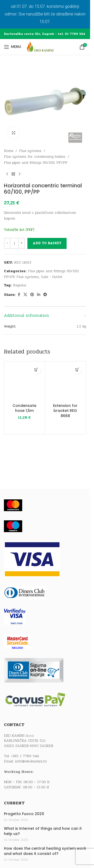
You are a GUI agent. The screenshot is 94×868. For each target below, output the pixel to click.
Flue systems (30, 151)
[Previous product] (7, 174)
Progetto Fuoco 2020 (24, 814)
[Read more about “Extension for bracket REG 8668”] (77, 370)
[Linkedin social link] (39, 295)
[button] (36, 370)
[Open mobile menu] (13, 47)
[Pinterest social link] (32, 295)
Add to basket (47, 243)
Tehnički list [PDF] (19, 230)
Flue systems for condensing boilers (35, 157)
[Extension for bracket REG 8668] (66, 382)
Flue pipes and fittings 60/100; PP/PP (36, 163)
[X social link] (25, 295)
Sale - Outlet (52, 277)
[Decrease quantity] (7, 243)
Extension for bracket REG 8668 (65, 411)
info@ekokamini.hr (31, 761)
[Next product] (20, 174)
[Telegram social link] (45, 295)
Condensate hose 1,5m (24, 408)
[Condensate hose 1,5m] (25, 382)
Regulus (20, 285)
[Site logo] (45, 47)
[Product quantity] (14, 243)
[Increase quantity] (22, 243)
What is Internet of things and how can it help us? (43, 831)
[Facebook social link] (19, 295)
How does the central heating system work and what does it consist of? (45, 851)
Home (9, 151)
